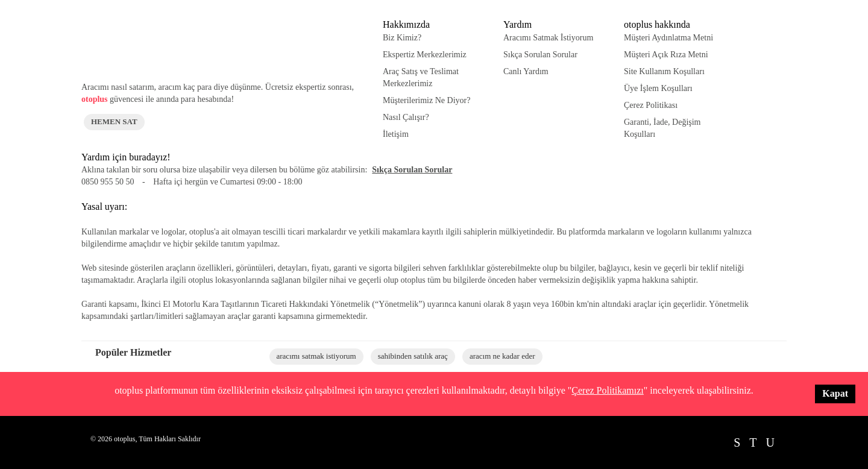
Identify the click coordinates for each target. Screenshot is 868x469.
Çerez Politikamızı (608, 390)
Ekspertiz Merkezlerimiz (425, 55)
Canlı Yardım (526, 71)
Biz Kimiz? (402, 38)
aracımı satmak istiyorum (316, 356)
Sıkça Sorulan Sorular (540, 55)
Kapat (835, 393)
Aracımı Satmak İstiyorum (548, 38)
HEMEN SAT (114, 121)
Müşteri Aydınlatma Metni (668, 38)
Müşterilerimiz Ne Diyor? (426, 100)
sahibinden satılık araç (413, 356)
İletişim (396, 134)
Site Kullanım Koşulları (664, 71)
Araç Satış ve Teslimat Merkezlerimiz (421, 77)
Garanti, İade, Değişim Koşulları (662, 128)
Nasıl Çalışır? (406, 117)
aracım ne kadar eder (502, 356)
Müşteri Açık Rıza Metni (666, 55)
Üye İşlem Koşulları (658, 88)
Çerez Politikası (651, 105)
